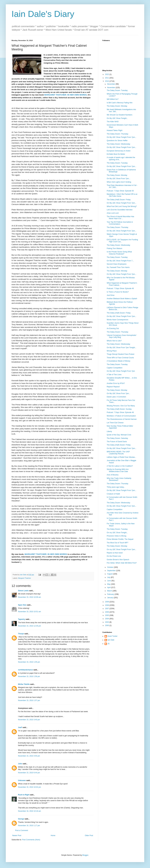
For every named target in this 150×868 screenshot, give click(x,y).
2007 (107, 609)
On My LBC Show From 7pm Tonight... (122, 348)
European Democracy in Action (119, 151)
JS (108, 644)
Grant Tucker (112, 636)
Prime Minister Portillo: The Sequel (120, 539)
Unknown (22, 780)
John (20, 764)
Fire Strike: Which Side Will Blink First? (122, 563)
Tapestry (22, 619)
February (111, 594)
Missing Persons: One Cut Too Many (121, 406)
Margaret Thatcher (25, 578)
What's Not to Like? (114, 341)
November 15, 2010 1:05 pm (29, 662)
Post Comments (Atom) (31, 840)
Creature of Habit (113, 494)
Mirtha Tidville (24, 684)
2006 (107, 612)
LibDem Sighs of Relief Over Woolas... (122, 457)
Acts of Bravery (113, 475)
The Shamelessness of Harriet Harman (122, 419)
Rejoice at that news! (115, 553)
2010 (107, 81)
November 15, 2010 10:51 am (29, 612)
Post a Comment (22, 830)
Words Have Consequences (117, 320)
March (110, 591)
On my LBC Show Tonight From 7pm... (122, 549)
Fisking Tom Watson (114, 248)
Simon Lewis (23, 591)
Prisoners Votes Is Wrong (116, 536)
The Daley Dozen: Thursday (117, 134)
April (109, 587)
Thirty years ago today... (116, 487)
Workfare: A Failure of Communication (121, 416)
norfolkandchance (25, 670)
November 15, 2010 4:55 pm (29, 756)
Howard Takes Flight (115, 130)
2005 (107, 615)
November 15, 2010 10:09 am (29, 597)
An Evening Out (113, 328)
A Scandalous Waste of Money (118, 361)
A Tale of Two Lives (114, 375)
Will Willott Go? (113, 99)
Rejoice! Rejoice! (113, 387)
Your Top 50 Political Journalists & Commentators (120, 223)
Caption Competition (115, 368)
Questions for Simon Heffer (117, 141)
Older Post (89, 835)
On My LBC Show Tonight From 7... (120, 261)
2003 (107, 622)
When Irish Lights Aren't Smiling (119, 182)
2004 (107, 619)
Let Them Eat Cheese (115, 423)
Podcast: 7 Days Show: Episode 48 (120, 412)
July (109, 577)
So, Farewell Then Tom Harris (118, 267)
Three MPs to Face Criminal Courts (120, 358)
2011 (107, 78)
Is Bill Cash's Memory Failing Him (120, 103)
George (21, 819)
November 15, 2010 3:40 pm (29, 720)
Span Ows (22, 605)
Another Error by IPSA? (116, 383)
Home (53, 835)
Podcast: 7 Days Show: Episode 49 (120, 288)
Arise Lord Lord (113, 213)
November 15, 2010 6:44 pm (29, 773)
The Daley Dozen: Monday (117, 106)
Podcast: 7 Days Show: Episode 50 (120, 191)
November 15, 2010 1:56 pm (29, 676)
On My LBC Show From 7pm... (118, 179)
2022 (107, 74)
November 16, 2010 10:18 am (29, 811)
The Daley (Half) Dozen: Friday (119, 200)
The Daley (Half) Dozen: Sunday (119, 409)
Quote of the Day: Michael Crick (119, 435)
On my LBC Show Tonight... (117, 533)
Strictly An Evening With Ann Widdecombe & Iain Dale (118, 470)
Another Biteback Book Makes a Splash (122, 299)
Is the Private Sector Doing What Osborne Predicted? (119, 253)
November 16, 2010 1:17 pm (29, 826)
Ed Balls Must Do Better (116, 154)
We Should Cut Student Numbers (119, 115)
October (110, 567)
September (112, 571)
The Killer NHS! (113, 122)
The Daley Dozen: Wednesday (118, 144)
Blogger (85, 855)
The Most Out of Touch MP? (117, 543)
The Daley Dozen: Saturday (117, 438)
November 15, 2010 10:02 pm (29, 787)
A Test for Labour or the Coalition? (120, 466)
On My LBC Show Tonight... (117, 118)
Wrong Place (112, 351)
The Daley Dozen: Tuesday (117, 90)
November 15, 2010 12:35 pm (29, 626)
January (110, 598)
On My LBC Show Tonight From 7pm (121, 371)
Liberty (109, 431)
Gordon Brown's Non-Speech (118, 560)
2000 (107, 625)
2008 (107, 605)
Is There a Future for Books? (118, 292)
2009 (107, 602)
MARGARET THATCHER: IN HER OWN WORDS (65, 95)
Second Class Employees (117, 264)
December (111, 84)
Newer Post (17, 835)
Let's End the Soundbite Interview (120, 210)
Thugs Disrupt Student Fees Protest (121, 354)
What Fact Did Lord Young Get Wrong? (122, 206)
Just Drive (111, 295)
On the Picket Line (114, 556)
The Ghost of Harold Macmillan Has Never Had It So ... (120, 218)
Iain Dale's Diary (43, 14)
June (109, 581)
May (109, 584)
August (110, 574)
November (111, 88)
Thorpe (21, 634)
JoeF (20, 727)
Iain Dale (111, 640)
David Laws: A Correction (116, 397)
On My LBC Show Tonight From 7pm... (122, 137)
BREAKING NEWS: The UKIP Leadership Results (118, 453)
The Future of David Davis (117, 442)
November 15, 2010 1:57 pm (29, 700)
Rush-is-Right (24, 795)
